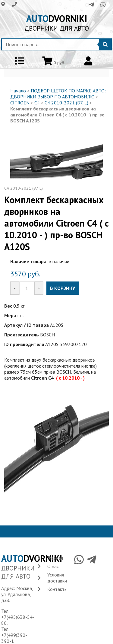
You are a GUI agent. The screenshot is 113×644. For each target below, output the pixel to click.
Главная (55, 558)
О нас (53, 566)
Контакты (57, 589)
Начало (18, 91)
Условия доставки (57, 578)
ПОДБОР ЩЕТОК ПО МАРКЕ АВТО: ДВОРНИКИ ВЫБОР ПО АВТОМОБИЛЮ (58, 94)
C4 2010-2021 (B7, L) (66, 103)
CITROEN (20, 103)
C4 (37, 103)
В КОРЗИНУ (63, 288)
